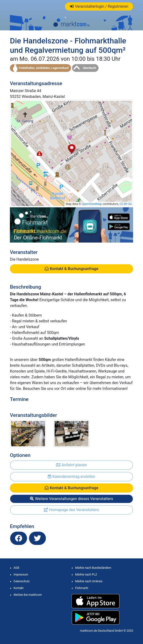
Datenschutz (22, 581)
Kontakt (18, 588)
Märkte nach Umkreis (89, 581)
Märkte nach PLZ (86, 575)
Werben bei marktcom (28, 595)
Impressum (21, 575)
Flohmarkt (82, 588)
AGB (16, 568)
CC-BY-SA (126, 204)
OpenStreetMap (92, 204)
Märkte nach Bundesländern (93, 568)
